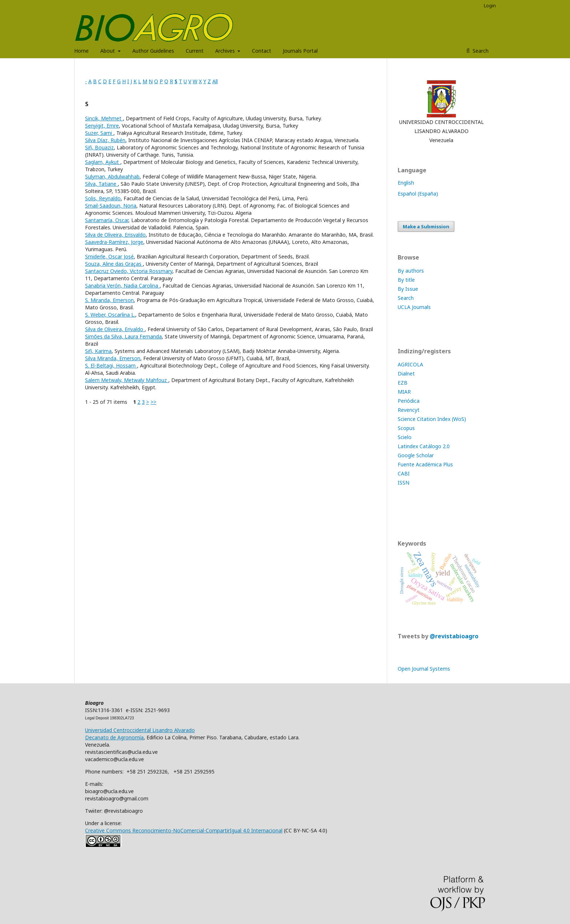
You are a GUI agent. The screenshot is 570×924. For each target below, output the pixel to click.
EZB (403, 383)
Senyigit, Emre (102, 126)
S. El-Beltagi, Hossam (111, 365)
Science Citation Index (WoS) (432, 419)
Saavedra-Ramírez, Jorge (114, 242)
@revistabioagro (454, 636)
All (215, 81)
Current (195, 51)
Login (490, 5)
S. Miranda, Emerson (109, 300)
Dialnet (406, 373)
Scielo (405, 437)
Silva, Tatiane (101, 184)
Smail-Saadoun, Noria (111, 206)
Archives (226, 51)
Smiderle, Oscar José (109, 256)
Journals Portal (300, 51)
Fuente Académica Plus (425, 464)
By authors (411, 271)
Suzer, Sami (99, 133)
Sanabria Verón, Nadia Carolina (122, 286)
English (406, 183)
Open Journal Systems (424, 669)
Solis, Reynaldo (103, 198)
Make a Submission (426, 226)
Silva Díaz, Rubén (105, 140)
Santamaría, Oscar (107, 220)
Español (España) (418, 194)
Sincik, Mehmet (104, 118)
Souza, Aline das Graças (114, 264)
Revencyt (409, 410)
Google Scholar (416, 455)
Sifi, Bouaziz (99, 147)
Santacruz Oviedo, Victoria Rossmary (129, 271)
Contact (262, 51)
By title (406, 280)
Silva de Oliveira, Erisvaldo (115, 235)
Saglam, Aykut (103, 162)
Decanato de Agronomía (114, 737)
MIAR (404, 392)
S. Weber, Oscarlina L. (110, 315)
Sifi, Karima (98, 351)
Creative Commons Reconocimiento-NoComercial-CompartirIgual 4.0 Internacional (184, 830)
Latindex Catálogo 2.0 (424, 446)
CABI (404, 473)
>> (153, 402)
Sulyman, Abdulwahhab (112, 176)
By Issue (408, 289)
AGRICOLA (410, 364)
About (108, 51)
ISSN (404, 483)
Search (480, 51)
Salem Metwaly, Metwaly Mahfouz (127, 380)
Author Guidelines (153, 51)
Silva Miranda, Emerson (113, 358)
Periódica (409, 401)
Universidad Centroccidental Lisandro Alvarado (140, 730)
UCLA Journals (414, 307)
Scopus (406, 428)
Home (81, 51)
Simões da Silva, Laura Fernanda (123, 336)
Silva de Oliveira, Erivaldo (115, 329)
